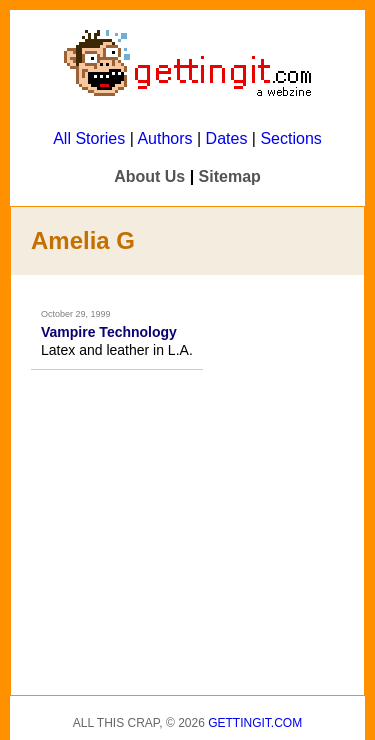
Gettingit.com (255, 723)
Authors (164, 138)
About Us (149, 176)
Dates (227, 138)
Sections (290, 138)
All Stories (89, 138)
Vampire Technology (109, 332)
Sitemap (230, 176)
